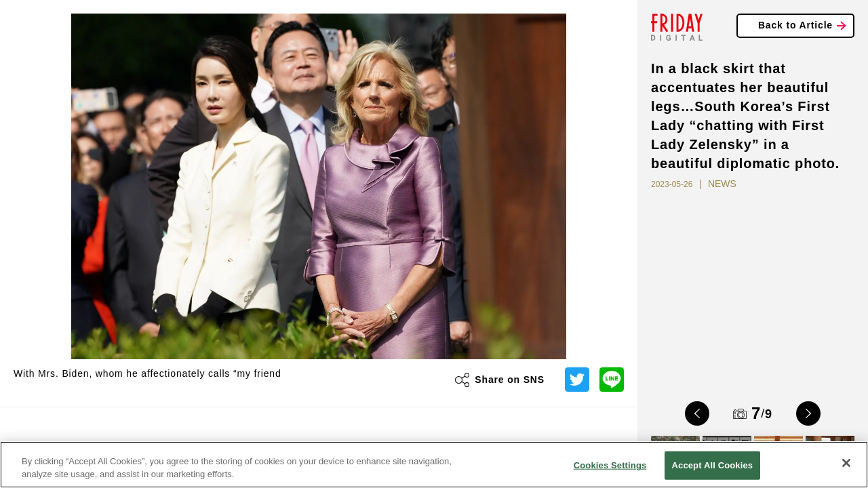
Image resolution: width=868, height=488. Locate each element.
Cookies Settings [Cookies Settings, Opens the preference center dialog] (610, 465)
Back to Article (795, 25)
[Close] (846, 463)
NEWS (722, 184)
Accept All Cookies (713, 465)
